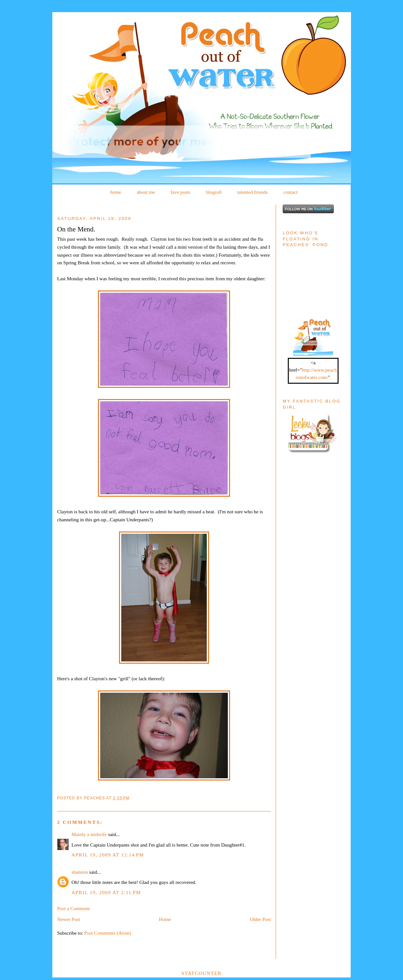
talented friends (252, 192)
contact (291, 192)
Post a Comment (73, 908)
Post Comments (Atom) (108, 933)
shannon (80, 872)
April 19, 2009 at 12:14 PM (108, 855)
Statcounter (202, 973)
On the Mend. (76, 229)
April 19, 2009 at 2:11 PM (106, 892)
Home (165, 919)
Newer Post (69, 919)
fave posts (180, 192)
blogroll (214, 192)
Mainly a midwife (89, 834)
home (116, 192)
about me (146, 192)
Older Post (260, 919)
